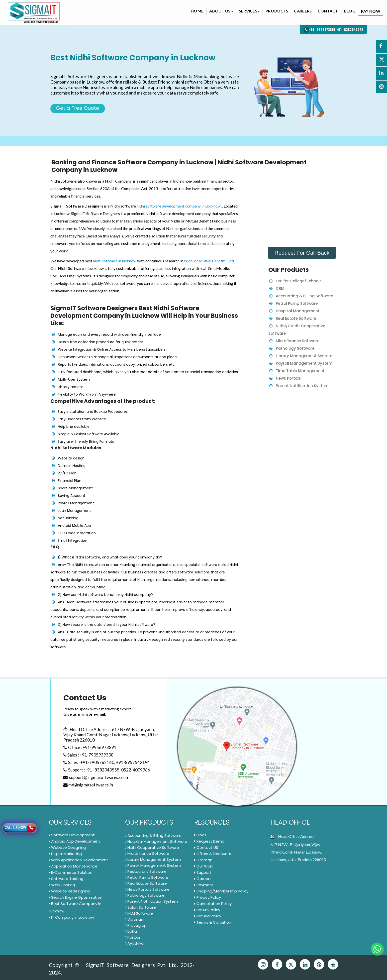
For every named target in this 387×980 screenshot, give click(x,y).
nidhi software (149, 206)
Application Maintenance (73, 866)
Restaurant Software (146, 871)
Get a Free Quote (78, 108)
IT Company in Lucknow (71, 917)
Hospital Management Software (156, 841)
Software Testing (66, 879)
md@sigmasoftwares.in (88, 785)
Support (203, 872)
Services (249, 11)
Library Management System (304, 356)
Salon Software (141, 907)
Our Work (204, 866)
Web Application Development (79, 860)
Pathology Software (295, 348)
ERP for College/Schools (299, 281)
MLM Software (139, 913)
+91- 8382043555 (350, 29)
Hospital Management (298, 311)
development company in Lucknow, (192, 206)
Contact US (206, 847)
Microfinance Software (298, 341)
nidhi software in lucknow (115, 261)
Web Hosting (62, 885)
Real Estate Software (296, 318)
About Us (221, 11)
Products (277, 11)
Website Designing (67, 847)
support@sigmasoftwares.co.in (96, 777)
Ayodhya (134, 943)
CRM (280, 288)
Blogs (200, 835)
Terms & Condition (213, 922)
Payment (204, 885)
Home (197, 11)
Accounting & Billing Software (304, 296)
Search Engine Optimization (76, 897)
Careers (303, 11)
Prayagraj (135, 925)
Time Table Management (300, 371)
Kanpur (133, 937)
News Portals (288, 378)
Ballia (131, 931)
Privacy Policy (208, 897)
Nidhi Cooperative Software (152, 847)
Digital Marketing (65, 854)
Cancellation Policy (213, 904)
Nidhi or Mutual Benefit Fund (209, 261)
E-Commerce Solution (71, 872)
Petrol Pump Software (297, 303)
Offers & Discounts (213, 854)
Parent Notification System (302, 386)
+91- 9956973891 (322, 29)
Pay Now (371, 11)
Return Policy (207, 910)
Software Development (72, 835)
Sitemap (203, 860)
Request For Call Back (302, 253)
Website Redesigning (70, 891)
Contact (328, 11)
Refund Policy (208, 916)
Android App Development (75, 841)
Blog (350, 11)
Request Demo (209, 841)
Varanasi (134, 919)
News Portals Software (147, 889)
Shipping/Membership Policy (221, 891)
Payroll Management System (304, 363)
